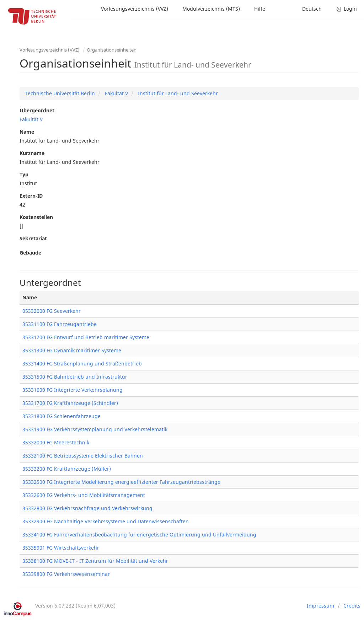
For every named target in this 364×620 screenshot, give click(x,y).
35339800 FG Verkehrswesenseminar (66, 574)
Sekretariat (33, 238)
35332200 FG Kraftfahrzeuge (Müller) (67, 469)
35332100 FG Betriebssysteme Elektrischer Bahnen (83, 456)
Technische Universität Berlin (60, 93)
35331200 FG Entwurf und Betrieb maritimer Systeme (86, 337)
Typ (24, 174)
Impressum (320, 606)
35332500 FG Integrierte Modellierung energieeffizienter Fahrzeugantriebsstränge (121, 482)
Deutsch (312, 9)
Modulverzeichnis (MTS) (211, 9)
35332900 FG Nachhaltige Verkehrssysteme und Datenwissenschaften (106, 521)
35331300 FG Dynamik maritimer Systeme (72, 350)
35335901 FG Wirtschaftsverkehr (61, 548)
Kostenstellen (36, 217)
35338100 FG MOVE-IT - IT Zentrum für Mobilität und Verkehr (95, 561)
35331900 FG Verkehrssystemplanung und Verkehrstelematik (95, 429)
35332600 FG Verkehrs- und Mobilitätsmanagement (84, 495)
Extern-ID (31, 196)
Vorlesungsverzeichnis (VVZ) (135, 9)
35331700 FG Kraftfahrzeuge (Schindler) (70, 403)
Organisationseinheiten (112, 50)
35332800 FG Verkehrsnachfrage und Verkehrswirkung (87, 508)
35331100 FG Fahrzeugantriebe (60, 324)
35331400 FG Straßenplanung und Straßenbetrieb (82, 364)
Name (27, 132)
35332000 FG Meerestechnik (56, 442)
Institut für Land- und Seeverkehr (177, 93)
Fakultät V (116, 93)
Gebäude (30, 253)
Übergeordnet (37, 110)
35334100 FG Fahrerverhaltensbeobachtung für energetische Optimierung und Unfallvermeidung (139, 535)
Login (346, 9)
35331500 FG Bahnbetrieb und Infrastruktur (75, 377)
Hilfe (260, 9)
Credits (352, 606)
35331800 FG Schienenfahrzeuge (61, 416)
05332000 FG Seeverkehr (52, 311)
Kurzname (32, 153)
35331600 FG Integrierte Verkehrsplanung (73, 390)
